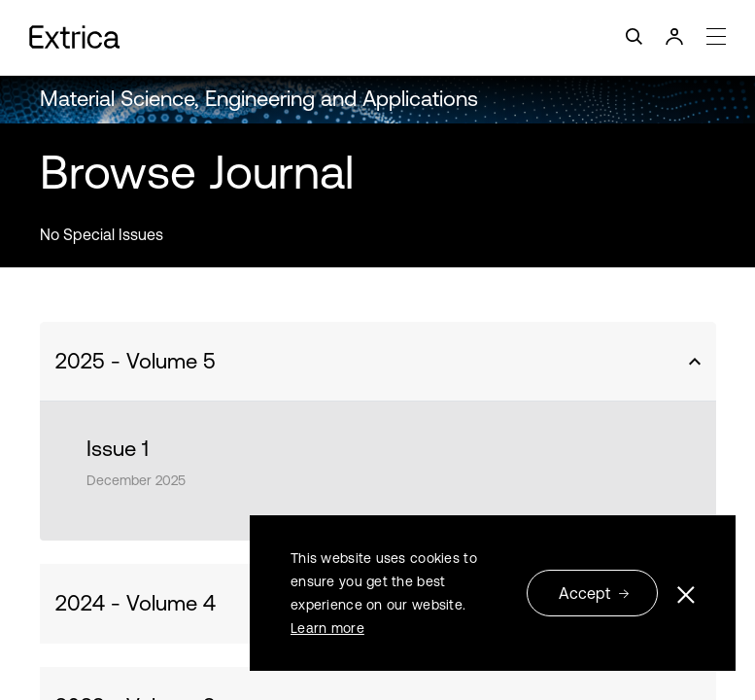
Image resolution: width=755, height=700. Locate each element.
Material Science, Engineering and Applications (259, 99)
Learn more (327, 628)
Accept (594, 593)
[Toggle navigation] (377, 37)
